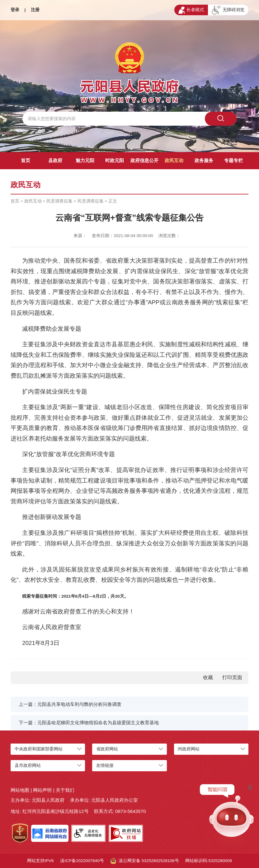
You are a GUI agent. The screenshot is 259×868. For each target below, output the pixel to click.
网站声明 (42, 790)
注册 (35, 10)
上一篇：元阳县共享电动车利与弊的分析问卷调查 (70, 704)
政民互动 (174, 160)
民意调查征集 (59, 201)
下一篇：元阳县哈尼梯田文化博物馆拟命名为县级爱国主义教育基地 (89, 723)
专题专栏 (233, 160)
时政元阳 (115, 160)
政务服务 (204, 160)
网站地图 (20, 790)
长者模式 (191, 10)
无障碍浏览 (228, 10)
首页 (26, 160)
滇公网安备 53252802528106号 (145, 861)
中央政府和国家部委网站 (39, 749)
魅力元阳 (85, 160)
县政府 (55, 160)
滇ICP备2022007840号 (82, 861)
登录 (15, 10)
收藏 (208, 677)
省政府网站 (107, 749)
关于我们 (65, 790)
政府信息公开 (144, 160)
